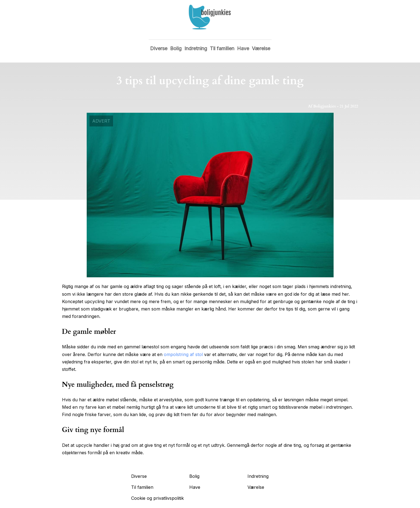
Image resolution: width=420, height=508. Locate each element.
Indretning (196, 48)
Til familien (222, 48)
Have (243, 48)
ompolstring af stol (183, 354)
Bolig (176, 48)
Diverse (159, 48)
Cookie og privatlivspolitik (157, 498)
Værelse (261, 48)
